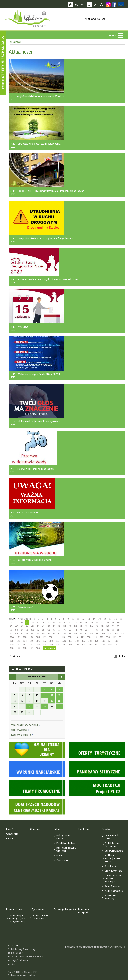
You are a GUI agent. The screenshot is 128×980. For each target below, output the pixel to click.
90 (49, 633)
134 (90, 641)
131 (70, 641)
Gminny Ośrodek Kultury (64, 837)
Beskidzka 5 (110, 866)
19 (121, 619)
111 (57, 637)
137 (110, 641)
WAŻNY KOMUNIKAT (28, 512)
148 (70, 644)
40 (118, 622)
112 (63, 637)
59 (108, 626)
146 (57, 644)
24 (33, 622)
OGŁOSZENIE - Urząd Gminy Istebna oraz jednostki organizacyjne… (52, 191)
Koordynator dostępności (84, 911)
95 (75, 633)
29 (59, 622)
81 (113, 630)
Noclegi (10, 829)
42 (16, 626)
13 (89, 619)
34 (86, 622)
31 (70, 622)
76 (86, 630)
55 (86, 626)
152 (97, 644)
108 (38, 637)
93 (65, 633)
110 (51, 637)
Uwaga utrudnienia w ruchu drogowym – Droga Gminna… (46, 238)
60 (113, 626)
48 (49, 626)
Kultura (57, 829)
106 (25, 637)
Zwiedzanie (84, 829)
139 (12, 644)
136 (103, 641)
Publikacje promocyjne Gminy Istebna (113, 858)
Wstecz (17, 656)
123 (18, 641)
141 (25, 644)
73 (70, 630)
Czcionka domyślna (89, 4)
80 (108, 630)
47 (43, 626)
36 (97, 622)
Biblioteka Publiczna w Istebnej (66, 849)
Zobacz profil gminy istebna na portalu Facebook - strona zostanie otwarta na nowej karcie (114, 5)
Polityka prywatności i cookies (21, 975)
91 (54, 633)
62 (11, 630)
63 (16, 630)
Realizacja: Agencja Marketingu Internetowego (87, 947)
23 (29, 707)
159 (31, 648)
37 (102, 622)
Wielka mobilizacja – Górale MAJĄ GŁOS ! (39, 374)
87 (33, 633)
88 (38, 633)
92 (59, 633)
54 (81, 626)
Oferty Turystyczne (113, 871)
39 (113, 622)
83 (11, 633)
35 (91, 622)
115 (82, 637)
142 (31, 644)
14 (94, 619)
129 (57, 641)
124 (25, 641)
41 (11, 626)
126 (38, 641)
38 (108, 622)
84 (16, 633)
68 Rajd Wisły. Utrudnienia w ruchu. (35, 560)
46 (38, 626)
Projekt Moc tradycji (66, 843)
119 (108, 637)
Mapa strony (83, 4)
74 (75, 630)
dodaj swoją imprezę (22, 735)
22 (22, 622)
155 (116, 644)
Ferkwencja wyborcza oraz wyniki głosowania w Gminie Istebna (49, 279)
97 (86, 633)
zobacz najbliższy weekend (25, 725)
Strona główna (70, 4)
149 (77, 644)
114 (76, 637)
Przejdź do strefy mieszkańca (3, 63)
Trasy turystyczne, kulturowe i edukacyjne (113, 879)
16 (105, 619)
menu (113, 35)
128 (51, 641)
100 (103, 633)
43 (22, 626)
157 (18, 648)
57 (97, 626)
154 (110, 644)
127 (44, 641)
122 (12, 641)
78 (97, 630)
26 (43, 622)
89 (43, 633)
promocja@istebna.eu (18, 960)
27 (49, 622)
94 (70, 633)
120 (114, 637)
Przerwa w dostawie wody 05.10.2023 (36, 469)
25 (38, 622)
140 (18, 644)
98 (91, 633)
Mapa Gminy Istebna (114, 851)
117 (95, 637)
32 (75, 622)
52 (70, 626)
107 (31, 637)
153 (103, 644)
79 (102, 630)
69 (49, 630)
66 (33, 630)
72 (65, 630)
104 (12, 637)
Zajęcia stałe (62, 860)
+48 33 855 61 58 (21, 957)
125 (31, 641)
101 (109, 633)
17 (110, 619)
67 (38, 630)
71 (59, 630)
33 (81, 622)
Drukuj (122, 656)
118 (102, 637)
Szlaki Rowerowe (112, 886)
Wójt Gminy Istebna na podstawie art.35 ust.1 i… (41, 96)
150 (84, 644)
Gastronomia (12, 834)
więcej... (11, 964)
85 (22, 633)
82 (118, 630)
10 (73, 619)
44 (27, 626)
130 (64, 641)
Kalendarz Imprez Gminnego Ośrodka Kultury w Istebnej (17, 919)
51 (65, 626)
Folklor (59, 855)
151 (90, 644)
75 (81, 630)
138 (116, 641)
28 (54, 622)
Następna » (49, 648)
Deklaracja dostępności (65, 909)
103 (122, 633)
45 (33, 626)
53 (75, 626)
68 (43, 630)
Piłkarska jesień (25, 607)
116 (89, 637)
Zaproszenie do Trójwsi (112, 837)
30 (65, 622)
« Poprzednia (24, 619)
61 (118, 626)
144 (44, 644)
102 (116, 633)
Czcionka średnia (95, 4)
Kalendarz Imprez (14, 909)
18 (115, 619)
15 (99, 619)
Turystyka (107, 829)
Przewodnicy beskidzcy (110, 897)
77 (91, 630)
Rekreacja (11, 838)
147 (64, 644)
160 (38, 648)
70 (54, 630)
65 (27, 630)
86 (27, 633)
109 (44, 637)
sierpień (12, 677)
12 (83, 619)
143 (38, 644)
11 (78, 619)
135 (97, 641)
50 (59, 626)
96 (81, 633)
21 (16, 622)
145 (51, 644)
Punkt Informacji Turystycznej (112, 845)
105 (18, 637)
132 (77, 641)
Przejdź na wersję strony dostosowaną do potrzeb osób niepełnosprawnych (76, 4)
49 (54, 626)
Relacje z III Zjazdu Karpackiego (41, 917)
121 (121, 637)
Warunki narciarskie (114, 891)
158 (25, 648)
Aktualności (36, 829)
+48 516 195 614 (36, 957)
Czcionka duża (101, 4)
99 (97, 633)
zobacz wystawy (20, 730)
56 (91, 626)
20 (11, 622)
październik (62, 677)
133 (84, 641)
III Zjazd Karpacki (38, 909)
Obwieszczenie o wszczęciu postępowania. (39, 144)
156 (12, 648)
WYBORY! (23, 327)
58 (102, 626)
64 (22, 630)
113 (70, 637)
